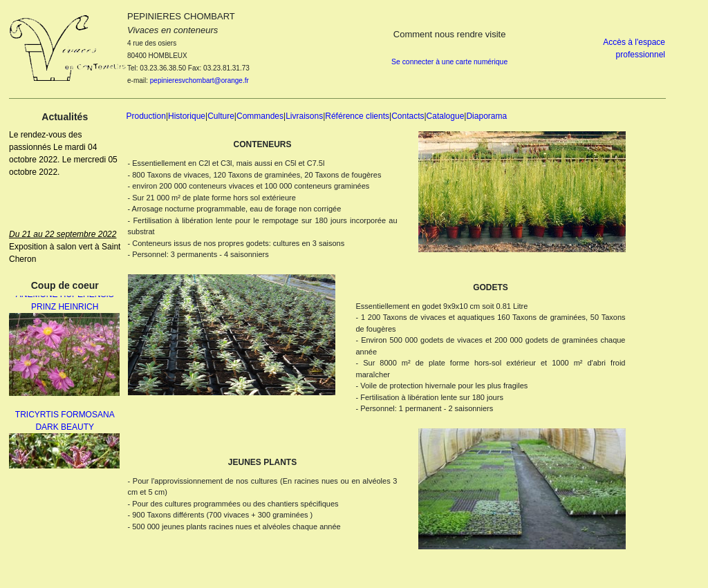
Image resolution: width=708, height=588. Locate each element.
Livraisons (304, 116)
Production (146, 116)
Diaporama (486, 116)
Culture (221, 116)
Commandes (260, 116)
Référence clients (357, 116)
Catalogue (446, 116)
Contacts (408, 116)
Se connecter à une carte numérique (449, 62)
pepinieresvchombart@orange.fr (199, 80)
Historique (187, 116)
